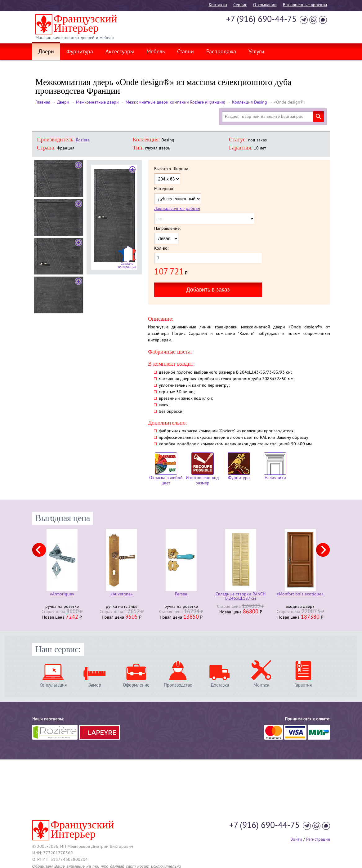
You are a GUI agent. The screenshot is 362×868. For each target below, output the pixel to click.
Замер (95, 685)
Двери (46, 52)
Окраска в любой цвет (166, 469)
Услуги (256, 52)
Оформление (136, 685)
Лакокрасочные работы (177, 209)
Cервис (240, 5)
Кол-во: (161, 249)
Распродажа (221, 52)
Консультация (53, 685)
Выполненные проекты (305, 5)
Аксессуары (120, 52)
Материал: (164, 189)
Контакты (218, 5)
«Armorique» (62, 595)
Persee (181, 595)
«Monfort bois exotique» (300, 595)
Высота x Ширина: (172, 169)
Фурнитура (80, 52)
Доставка (220, 685)
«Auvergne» (122, 595)
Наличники (275, 467)
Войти (296, 840)
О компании (265, 5)
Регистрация (318, 840)
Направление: (167, 229)
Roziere (83, 140)
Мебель (156, 52)
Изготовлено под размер (202, 469)
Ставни (185, 52)
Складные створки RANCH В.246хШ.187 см (241, 597)
